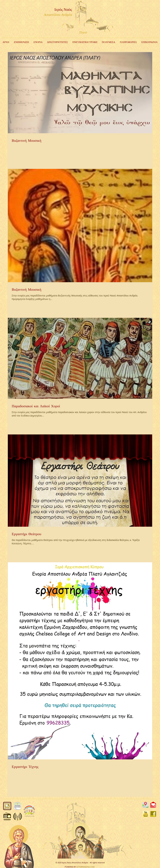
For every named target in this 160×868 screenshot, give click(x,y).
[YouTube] (146, 814)
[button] (57, 42)
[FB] (153, 814)
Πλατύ (83, 33)
